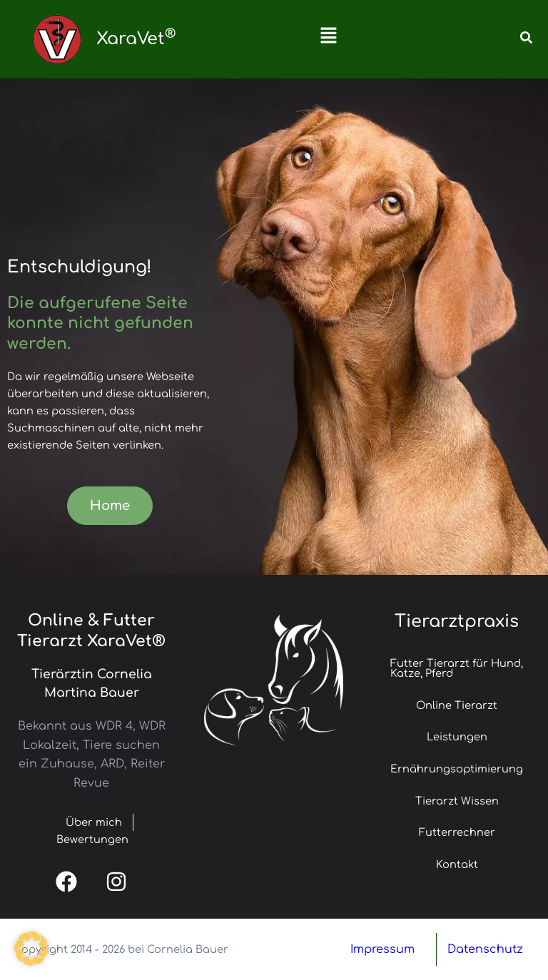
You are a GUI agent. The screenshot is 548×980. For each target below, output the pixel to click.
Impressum (382, 949)
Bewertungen (92, 839)
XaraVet (136, 39)
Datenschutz (485, 949)
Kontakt (457, 864)
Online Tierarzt (457, 705)
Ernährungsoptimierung (457, 769)
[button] (329, 39)
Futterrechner (457, 832)
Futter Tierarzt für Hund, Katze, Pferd (457, 669)
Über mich (84, 822)
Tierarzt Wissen (457, 801)
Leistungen (457, 737)
